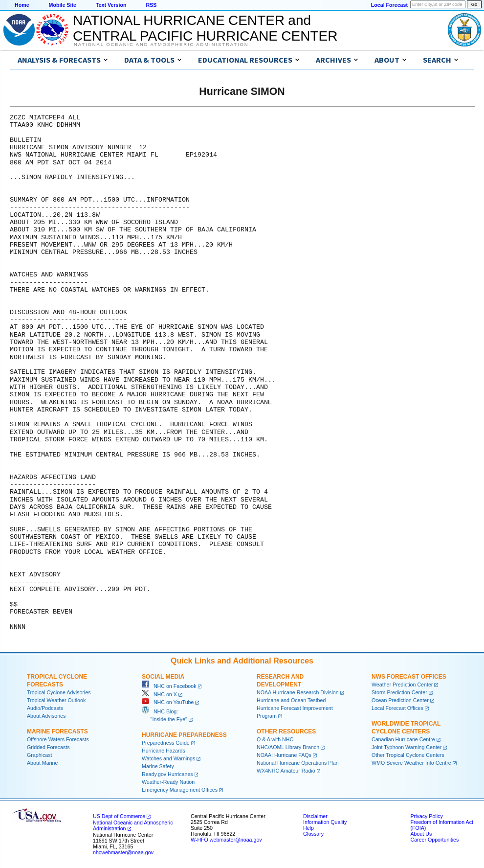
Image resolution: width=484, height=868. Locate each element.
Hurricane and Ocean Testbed (291, 700)
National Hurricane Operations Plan (298, 763)
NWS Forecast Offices (409, 677)
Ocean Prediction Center (400, 700)
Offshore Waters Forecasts (58, 739)
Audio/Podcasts (45, 708)
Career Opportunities (434, 840)
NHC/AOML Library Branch (288, 747)
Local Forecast (389, 5)
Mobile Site (63, 5)
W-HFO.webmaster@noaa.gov (226, 840)
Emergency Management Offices (180, 790)
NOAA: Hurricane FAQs (284, 755)
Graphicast (40, 755)
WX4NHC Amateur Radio (286, 771)
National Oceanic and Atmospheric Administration (161, 45)
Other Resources (286, 731)
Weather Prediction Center (402, 685)
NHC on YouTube (168, 702)
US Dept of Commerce (119, 816)
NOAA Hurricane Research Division (298, 692)
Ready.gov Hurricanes (167, 774)
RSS (151, 5)
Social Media (163, 677)
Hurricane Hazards (164, 751)
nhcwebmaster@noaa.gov (123, 852)
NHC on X (159, 694)
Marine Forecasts (57, 731)
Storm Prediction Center (399, 692)
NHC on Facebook (169, 686)
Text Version (111, 5)
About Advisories (46, 716)
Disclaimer (315, 816)
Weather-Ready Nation (168, 782)
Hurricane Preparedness (184, 735)
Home (22, 5)
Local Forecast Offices (397, 708)
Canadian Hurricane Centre (403, 739)
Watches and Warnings (168, 758)
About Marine (42, 763)
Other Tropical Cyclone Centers (408, 755)
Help (308, 828)
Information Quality (325, 822)
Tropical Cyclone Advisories (59, 692)
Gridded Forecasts (48, 747)
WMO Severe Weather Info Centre (411, 763)
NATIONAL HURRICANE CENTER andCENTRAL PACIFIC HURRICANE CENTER (205, 28)
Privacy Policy (426, 816)
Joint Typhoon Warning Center (407, 747)
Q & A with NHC (275, 739)
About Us (421, 834)
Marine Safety (158, 766)
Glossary (313, 834)
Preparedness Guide (166, 743)
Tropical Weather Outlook (56, 700)
